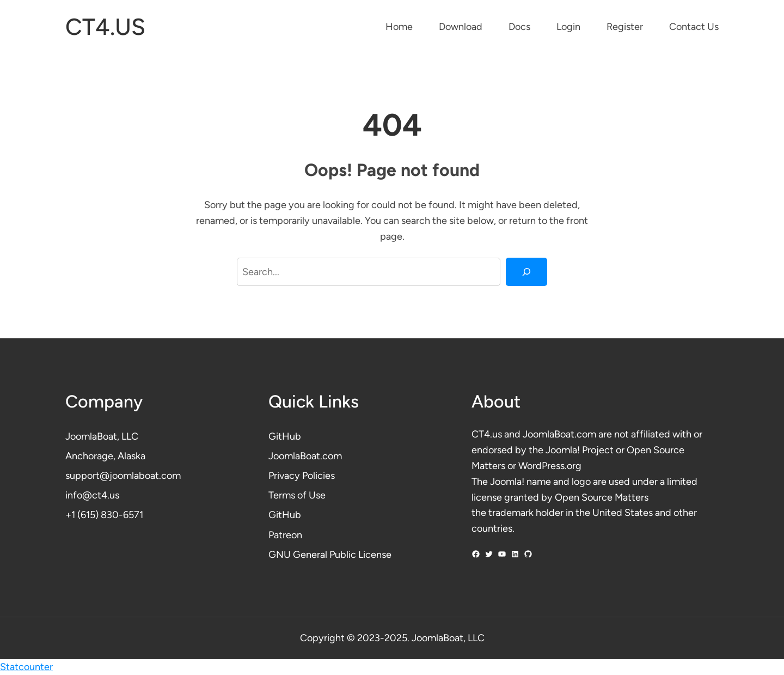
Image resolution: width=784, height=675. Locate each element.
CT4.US (105, 27)
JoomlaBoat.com (305, 456)
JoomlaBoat (91, 436)
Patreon (285, 535)
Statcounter (26, 667)
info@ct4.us (92, 495)
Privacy (285, 476)
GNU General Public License (330, 555)
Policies (318, 476)
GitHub (285, 436)
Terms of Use (297, 495)
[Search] (526, 272)
